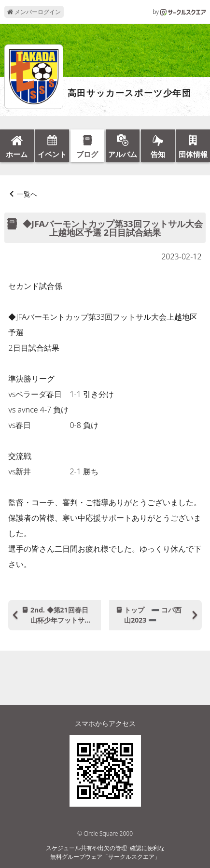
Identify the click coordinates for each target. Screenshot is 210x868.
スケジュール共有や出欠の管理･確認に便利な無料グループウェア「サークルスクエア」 (105, 852)
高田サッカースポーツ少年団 (130, 93)
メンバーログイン (34, 12)
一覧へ (27, 194)
